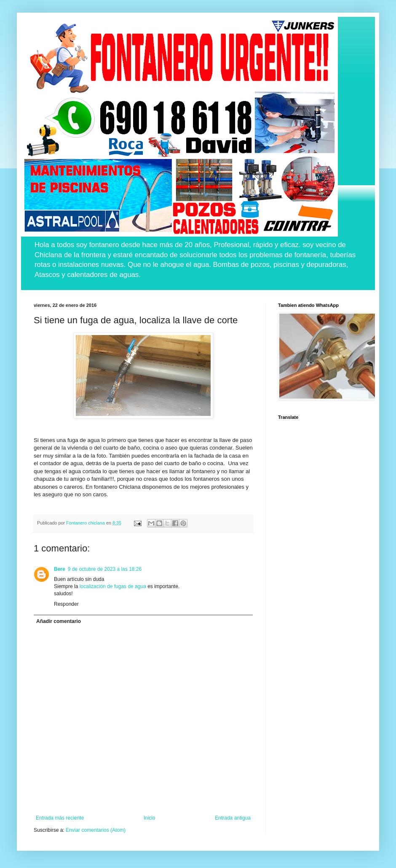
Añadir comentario (59, 621)
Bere (60, 569)
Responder (66, 604)
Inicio (150, 818)
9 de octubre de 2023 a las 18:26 (105, 569)
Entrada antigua (233, 818)
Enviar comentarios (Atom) (96, 830)
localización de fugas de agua (113, 586)
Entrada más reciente (60, 818)
